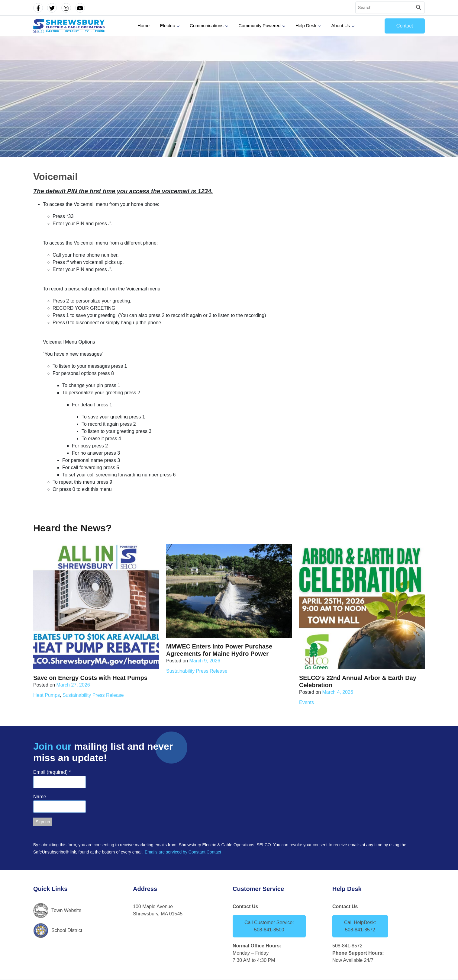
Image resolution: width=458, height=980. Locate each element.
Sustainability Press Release (93, 695)
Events (306, 702)
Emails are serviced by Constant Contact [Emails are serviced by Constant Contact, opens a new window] (183, 852)
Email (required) (52, 772)
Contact (405, 26)
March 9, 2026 (205, 661)
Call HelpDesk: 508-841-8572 (360, 926)
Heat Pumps (47, 695)
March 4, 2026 (338, 692)
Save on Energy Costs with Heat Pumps (90, 678)
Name (40, 797)
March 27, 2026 (73, 685)
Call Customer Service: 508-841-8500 (269, 926)
